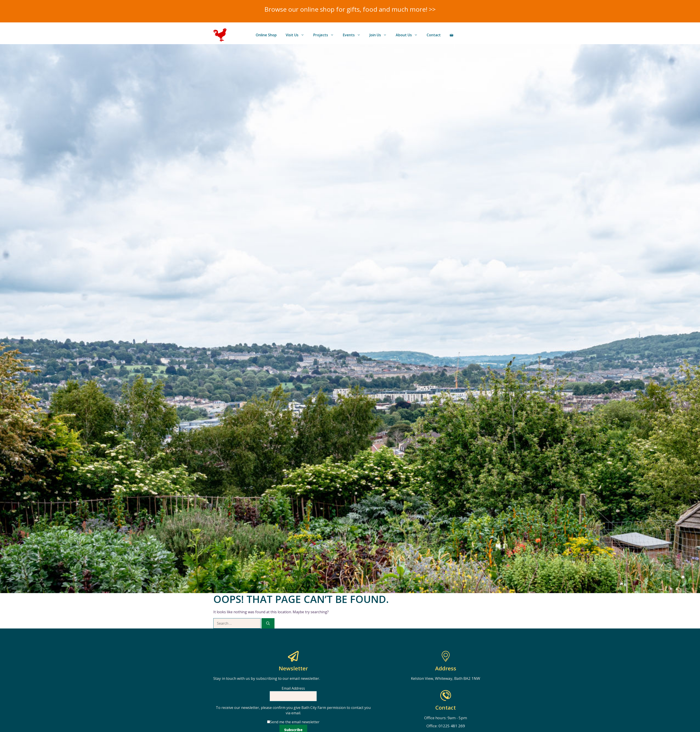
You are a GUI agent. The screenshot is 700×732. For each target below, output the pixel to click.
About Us (409, 35)
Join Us (380, 35)
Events (354, 35)
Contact (434, 35)
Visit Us (297, 35)
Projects (326, 35)
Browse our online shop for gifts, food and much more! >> (350, 9)
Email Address (293, 688)
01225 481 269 (452, 726)
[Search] (268, 623)
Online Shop (266, 35)
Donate (472, 35)
